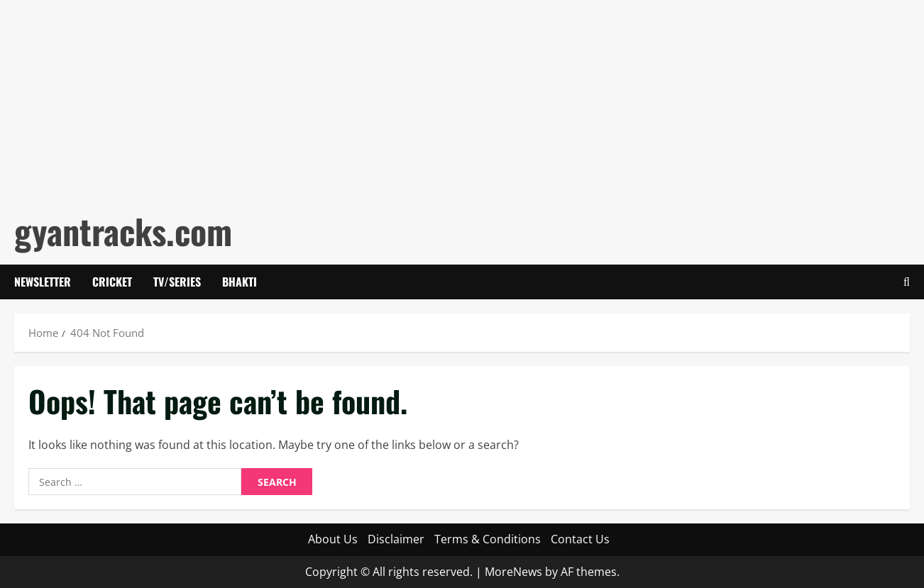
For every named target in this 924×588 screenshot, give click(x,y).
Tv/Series (177, 282)
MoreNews (513, 572)
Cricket (112, 282)
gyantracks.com (123, 231)
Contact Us (580, 539)
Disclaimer (396, 539)
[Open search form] (907, 282)
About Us (333, 539)
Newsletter (43, 282)
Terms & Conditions (488, 539)
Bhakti (240, 282)
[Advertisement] (426, 99)
